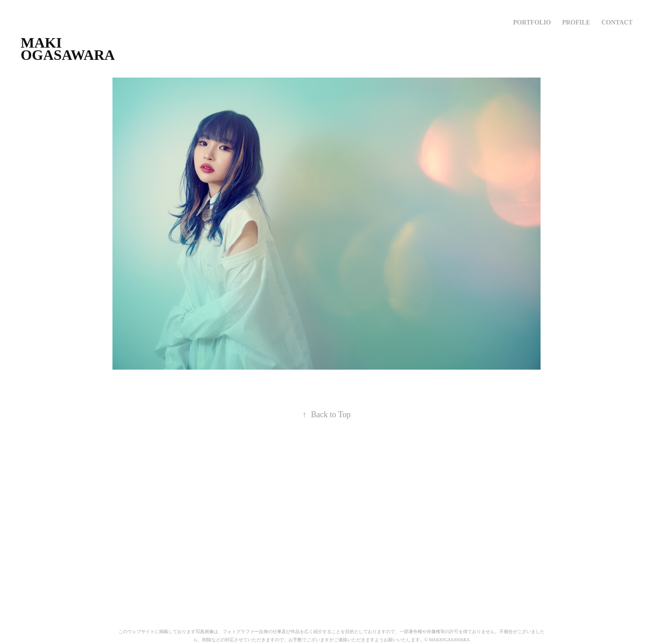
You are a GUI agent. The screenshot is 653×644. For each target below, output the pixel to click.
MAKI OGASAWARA (68, 49)
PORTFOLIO (532, 22)
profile (576, 22)
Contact (617, 22)
